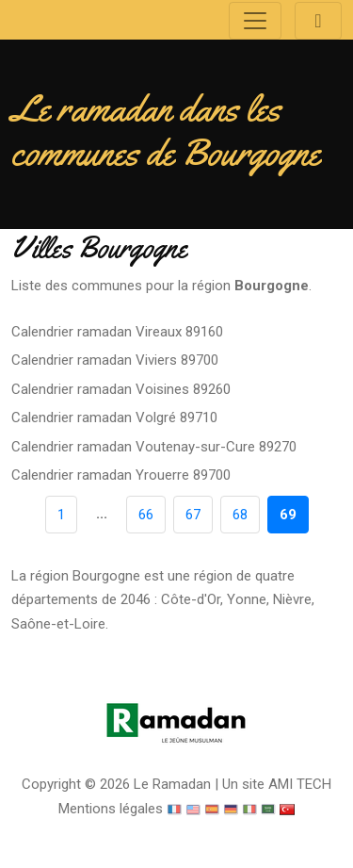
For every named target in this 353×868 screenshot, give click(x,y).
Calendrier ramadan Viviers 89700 (115, 360)
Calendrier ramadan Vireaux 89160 (117, 332)
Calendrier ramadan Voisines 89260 (121, 389)
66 (146, 515)
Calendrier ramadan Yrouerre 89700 (121, 475)
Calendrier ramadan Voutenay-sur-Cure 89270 (154, 447)
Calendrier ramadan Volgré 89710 (114, 418)
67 (193, 515)
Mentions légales (111, 809)
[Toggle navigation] (255, 21)
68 (240, 515)
